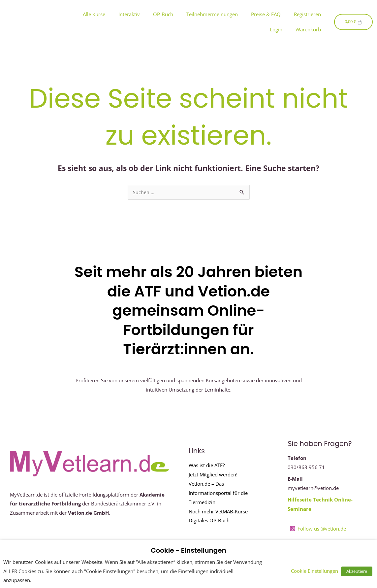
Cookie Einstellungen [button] (317, 571)
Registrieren (307, 14)
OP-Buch (163, 14)
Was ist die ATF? (207, 466)
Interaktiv (129, 14)
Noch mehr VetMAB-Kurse (218, 512)
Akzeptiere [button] (358, 571)
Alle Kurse (94, 14)
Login (276, 29)
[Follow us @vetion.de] (318, 529)
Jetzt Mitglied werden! (213, 475)
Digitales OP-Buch (209, 521)
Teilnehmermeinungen (212, 14)
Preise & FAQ (266, 14)
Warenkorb (308, 29)
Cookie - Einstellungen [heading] (188, 550)
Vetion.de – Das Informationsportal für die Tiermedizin (218, 493)
